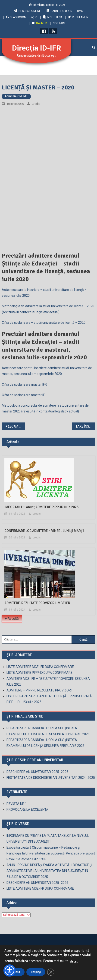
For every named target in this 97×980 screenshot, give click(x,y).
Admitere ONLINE (16, 96)
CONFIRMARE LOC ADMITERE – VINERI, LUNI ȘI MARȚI (44, 531)
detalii (75, 961)
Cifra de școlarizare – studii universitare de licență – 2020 (44, 323)
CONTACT (59, 23)
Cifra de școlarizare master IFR (24, 385)
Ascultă (12, 619)
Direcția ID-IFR (37, 48)
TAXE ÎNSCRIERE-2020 (85, 426)
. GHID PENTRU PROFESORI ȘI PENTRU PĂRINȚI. (17, 426)
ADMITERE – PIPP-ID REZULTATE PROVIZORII (39, 690)
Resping (36, 972)
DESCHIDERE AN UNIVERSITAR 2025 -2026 (37, 772)
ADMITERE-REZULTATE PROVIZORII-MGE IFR (37, 603)
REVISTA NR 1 (17, 804)
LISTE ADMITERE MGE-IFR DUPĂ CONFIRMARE (40, 667)
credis (36, 104)
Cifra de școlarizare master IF (23, 395)
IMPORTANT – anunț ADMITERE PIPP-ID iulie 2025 (41, 507)
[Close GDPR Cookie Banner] (51, 972)
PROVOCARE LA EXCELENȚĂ (27, 810)
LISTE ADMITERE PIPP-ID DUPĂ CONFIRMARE (39, 673)
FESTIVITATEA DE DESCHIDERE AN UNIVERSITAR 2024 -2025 (51, 778)
